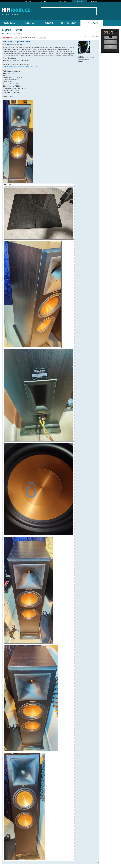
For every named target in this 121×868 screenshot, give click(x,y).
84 (84, 56)
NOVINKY (10, 23)
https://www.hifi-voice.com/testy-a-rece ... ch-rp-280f (21, 67)
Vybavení (81, 61)
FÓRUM (48, 23)
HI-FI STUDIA (69, 23)
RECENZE (30, 23)
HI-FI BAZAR (92, 23)
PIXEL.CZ (94, 1)
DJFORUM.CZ (64, 1)
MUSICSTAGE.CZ (46, 1)
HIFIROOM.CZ (80, 1)
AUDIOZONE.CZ (29, 1)
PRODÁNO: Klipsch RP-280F (17, 42)
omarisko (81, 54)
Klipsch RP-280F (12, 30)
